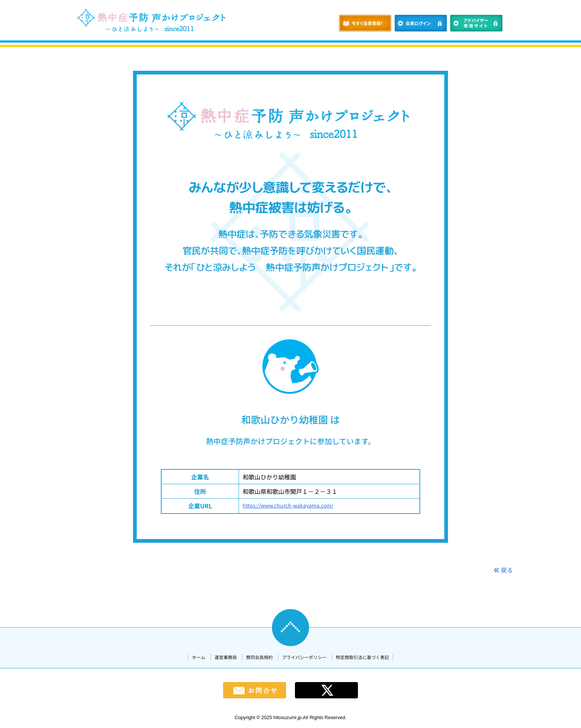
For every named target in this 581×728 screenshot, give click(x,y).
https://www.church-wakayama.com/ (288, 505)
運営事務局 (226, 657)
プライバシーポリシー (304, 657)
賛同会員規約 (259, 657)
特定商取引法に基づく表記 (362, 657)
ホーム (199, 657)
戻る (503, 570)
